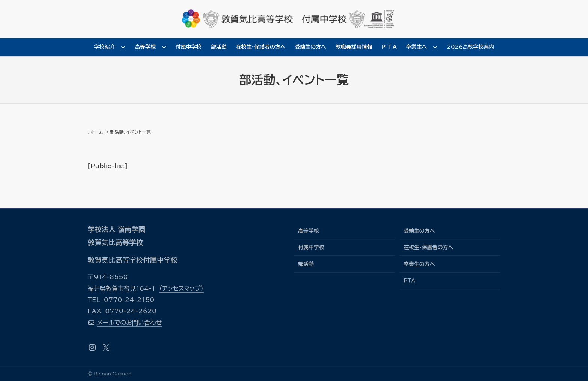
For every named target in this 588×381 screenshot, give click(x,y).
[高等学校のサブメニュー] (164, 47)
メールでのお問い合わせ (129, 323)
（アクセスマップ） (181, 288)
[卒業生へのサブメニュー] (435, 47)
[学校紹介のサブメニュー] (123, 47)
